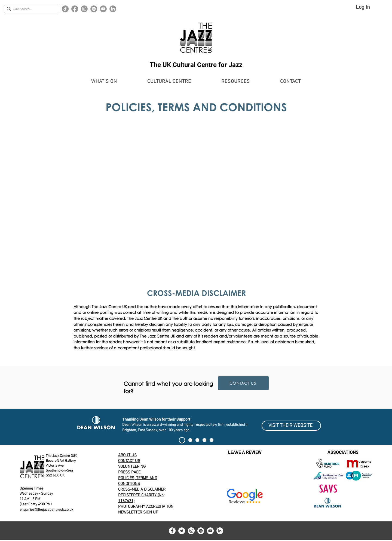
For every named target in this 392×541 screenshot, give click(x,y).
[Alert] (197, 440)
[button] (104, 82)
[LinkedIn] (113, 9)
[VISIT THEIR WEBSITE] (291, 426)
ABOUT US (127, 455)
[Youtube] (103, 9)
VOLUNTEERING (132, 467)
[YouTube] (210, 531)
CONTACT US (129, 461)
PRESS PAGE (129, 472)
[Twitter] (182, 531)
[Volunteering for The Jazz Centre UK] (212, 440)
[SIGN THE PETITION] (182, 440)
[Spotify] (94, 9)
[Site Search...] (30, 9)
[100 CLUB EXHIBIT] (204, 440)
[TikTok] (65, 9)
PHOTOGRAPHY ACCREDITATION (146, 507)
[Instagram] (84, 9)
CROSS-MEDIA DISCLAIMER (142, 490)
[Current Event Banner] (190, 440)
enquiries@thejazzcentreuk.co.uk (46, 510)
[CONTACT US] (243, 383)
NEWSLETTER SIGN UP (138, 512)
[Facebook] (75, 9)
